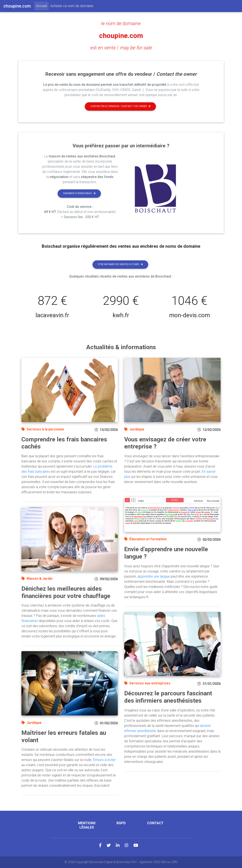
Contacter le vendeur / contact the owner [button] (120, 106)
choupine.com (121, 36)
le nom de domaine (121, 23)
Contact (155, 823)
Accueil (42, 6)
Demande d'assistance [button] (79, 193)
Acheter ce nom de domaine (72, 6)
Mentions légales (87, 825)
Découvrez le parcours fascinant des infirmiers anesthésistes (168, 697)
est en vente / (121, 48)
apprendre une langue (154, 576)
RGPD (121, 823)
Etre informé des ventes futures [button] (120, 264)
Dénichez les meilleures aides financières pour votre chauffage (66, 592)
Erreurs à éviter (104, 760)
